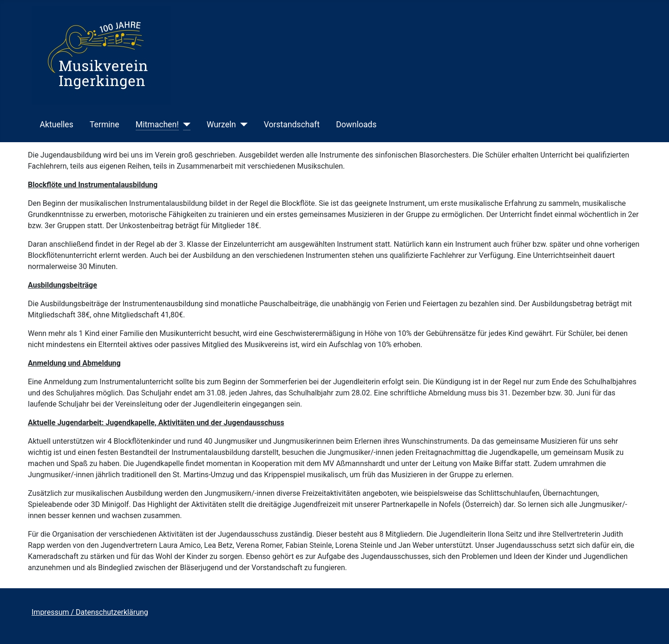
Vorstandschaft (292, 125)
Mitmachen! (157, 125)
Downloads (356, 125)
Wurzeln (221, 125)
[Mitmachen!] (185, 125)
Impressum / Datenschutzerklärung (90, 612)
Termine (105, 125)
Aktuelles (57, 125)
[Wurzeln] (242, 125)
